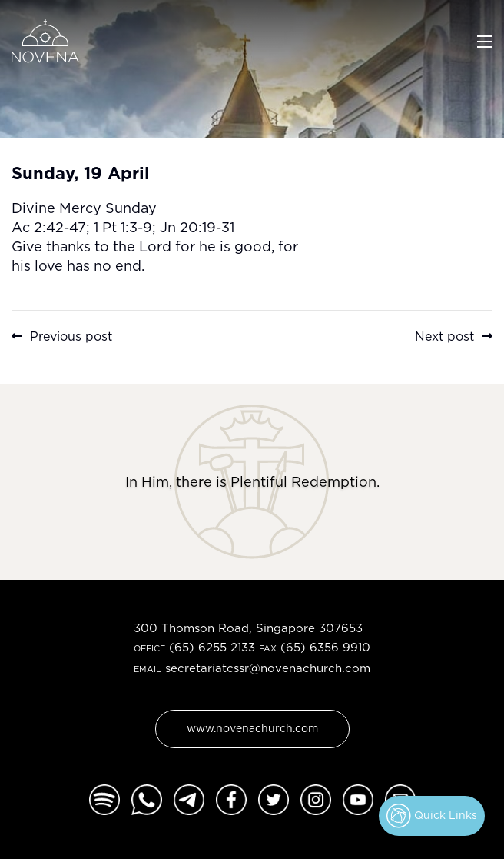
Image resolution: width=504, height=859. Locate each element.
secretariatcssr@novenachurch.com (268, 668)
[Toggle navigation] (485, 40)
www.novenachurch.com (252, 728)
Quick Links (432, 816)
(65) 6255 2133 (212, 647)
